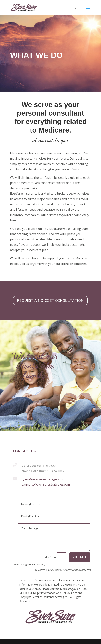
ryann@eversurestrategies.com (43, 479)
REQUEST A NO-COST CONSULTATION (50, 300)
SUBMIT (80, 557)
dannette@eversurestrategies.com (46, 484)
